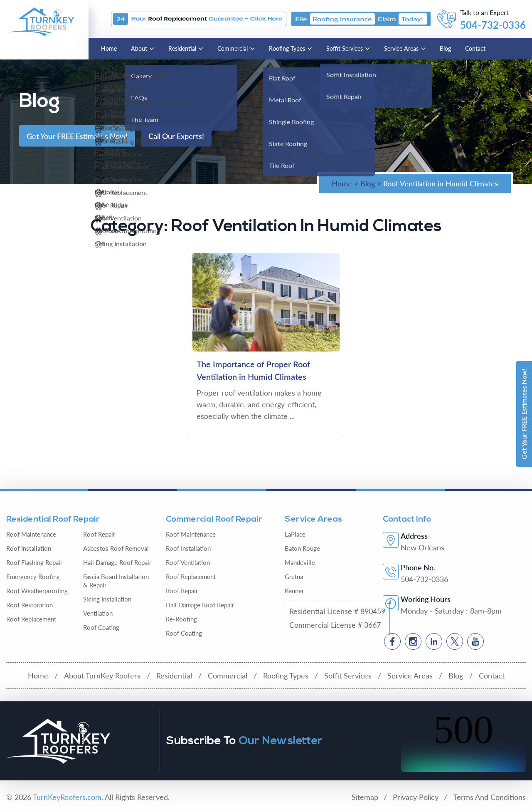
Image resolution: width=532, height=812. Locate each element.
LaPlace (295, 534)
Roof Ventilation (188, 562)
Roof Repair (99, 534)
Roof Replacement (31, 619)
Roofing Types (287, 48)
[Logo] (41, 21)
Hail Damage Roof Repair (117, 562)
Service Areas (401, 48)
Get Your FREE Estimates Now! (524, 414)
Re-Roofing (181, 619)
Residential (182, 48)
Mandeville (300, 562)
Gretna (294, 577)
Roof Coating (101, 627)
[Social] (392, 641)
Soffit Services (345, 48)
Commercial (233, 48)
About (139, 48)
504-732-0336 (493, 25)
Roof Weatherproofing (37, 591)
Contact (475, 48)
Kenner (294, 591)
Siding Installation (107, 599)
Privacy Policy (416, 797)
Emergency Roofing (33, 577)
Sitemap (365, 797)
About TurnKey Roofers (102, 676)
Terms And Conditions (489, 797)
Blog (445, 48)
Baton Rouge (302, 548)
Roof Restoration (30, 605)
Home (109, 48)
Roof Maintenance (31, 534)
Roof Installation (29, 548)
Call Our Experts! (176, 136)
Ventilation (98, 613)
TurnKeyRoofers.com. (68, 797)
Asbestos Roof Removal (116, 548)
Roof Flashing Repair (34, 562)
